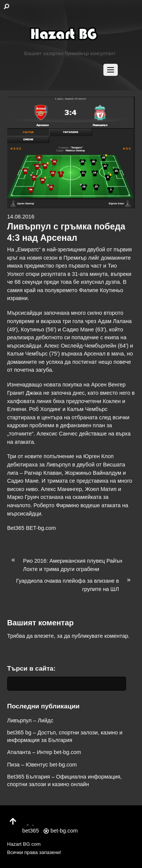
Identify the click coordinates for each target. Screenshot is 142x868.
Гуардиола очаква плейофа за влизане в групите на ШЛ (76, 585)
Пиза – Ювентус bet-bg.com (42, 765)
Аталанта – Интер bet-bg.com (44, 752)
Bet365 (16, 528)
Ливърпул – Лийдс (30, 720)
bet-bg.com (61, 831)
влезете (44, 636)
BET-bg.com (41, 528)
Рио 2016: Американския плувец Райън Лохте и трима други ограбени (65, 565)
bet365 (31, 826)
